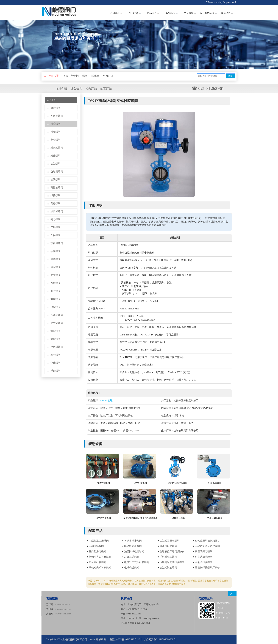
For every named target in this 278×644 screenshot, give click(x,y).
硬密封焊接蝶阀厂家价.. (208, 568)
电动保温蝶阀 (215, 483)
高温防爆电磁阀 (204, 552)
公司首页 (116, 13)
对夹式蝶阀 (57, 148)
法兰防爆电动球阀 (134, 552)
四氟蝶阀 (55, 283)
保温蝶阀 (55, 108)
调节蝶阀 (55, 291)
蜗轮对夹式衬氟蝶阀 (177, 483)
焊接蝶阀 (55, 196)
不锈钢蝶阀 (57, 116)
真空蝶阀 (55, 355)
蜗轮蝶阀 (55, 331)
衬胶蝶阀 (94, 76)
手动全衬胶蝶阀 (204, 562)
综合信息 (76, 88)
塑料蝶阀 (55, 259)
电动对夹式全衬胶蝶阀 (207, 546)
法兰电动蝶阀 (140, 483)
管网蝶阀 (55, 180)
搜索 (230, 76)
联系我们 (227, 13)
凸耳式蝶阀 (57, 315)
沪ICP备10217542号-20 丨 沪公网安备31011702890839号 (146, 639)
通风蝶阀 (55, 299)
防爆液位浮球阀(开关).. (172, 552)
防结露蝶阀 (57, 172)
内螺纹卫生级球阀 (99, 541)
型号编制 (190, 13)
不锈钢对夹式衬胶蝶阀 (172, 562)
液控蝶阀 (55, 339)
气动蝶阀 (55, 227)
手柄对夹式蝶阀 (168, 557)
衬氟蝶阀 (55, 132)
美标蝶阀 (55, 203)
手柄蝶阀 (55, 251)
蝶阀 (85, 76)
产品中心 (153, 13)
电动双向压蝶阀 (177, 518)
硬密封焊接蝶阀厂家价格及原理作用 (140, 518)
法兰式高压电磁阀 (169, 541)
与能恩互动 (205, 598)
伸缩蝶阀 (55, 267)
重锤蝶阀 (55, 371)
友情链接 (52, 598)
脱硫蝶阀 (55, 307)
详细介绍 (61, 88)
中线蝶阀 (55, 363)
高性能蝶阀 (57, 188)
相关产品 (91, 88)
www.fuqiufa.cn (62, 604)
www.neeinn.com (63, 609)
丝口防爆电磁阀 (98, 552)
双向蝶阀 (55, 275)
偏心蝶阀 (55, 219)
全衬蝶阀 (55, 235)
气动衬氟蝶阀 (103, 483)
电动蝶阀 (55, 140)
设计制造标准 (208, 13)
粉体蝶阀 (55, 156)
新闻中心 (172, 13)
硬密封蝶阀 (57, 347)
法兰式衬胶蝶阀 (103, 518)
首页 (66, 76)
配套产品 (106, 88)
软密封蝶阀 (57, 243)
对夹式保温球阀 (204, 557)
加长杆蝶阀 (57, 211)
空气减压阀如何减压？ (207, 541)
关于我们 (135, 13)
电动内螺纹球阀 (168, 546)
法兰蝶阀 (55, 164)
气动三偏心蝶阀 (215, 518)
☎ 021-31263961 (208, 88)
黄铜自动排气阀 (133, 541)
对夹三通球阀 (132, 557)
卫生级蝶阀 (57, 323)
